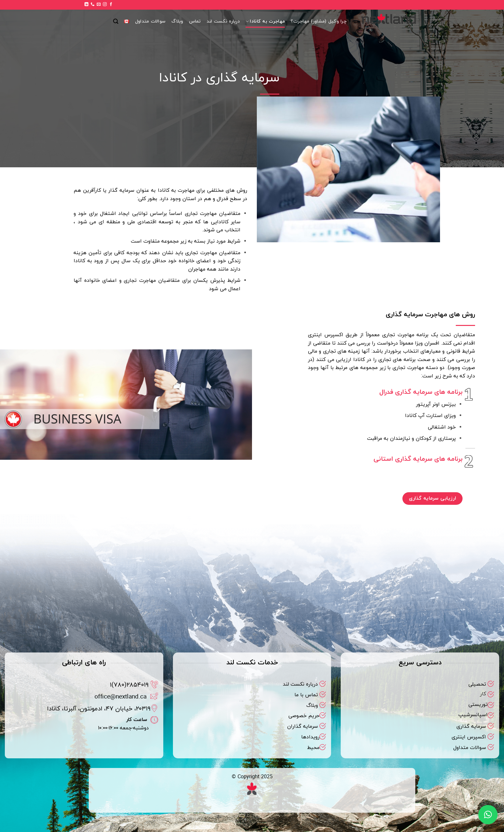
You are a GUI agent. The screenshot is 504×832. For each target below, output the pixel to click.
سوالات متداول (150, 21)
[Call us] (93, 5)
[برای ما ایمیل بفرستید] (99, 5)
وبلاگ (177, 21)
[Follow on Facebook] (111, 5)
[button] (116, 21)
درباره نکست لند (223, 21)
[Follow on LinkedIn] (86, 5)
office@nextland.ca (121, 697)
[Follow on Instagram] (105, 5)
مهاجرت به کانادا (265, 21)
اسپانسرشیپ (473, 715)
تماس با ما (306, 695)
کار (483, 694)
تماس (195, 21)
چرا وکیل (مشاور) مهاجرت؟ (319, 21)
